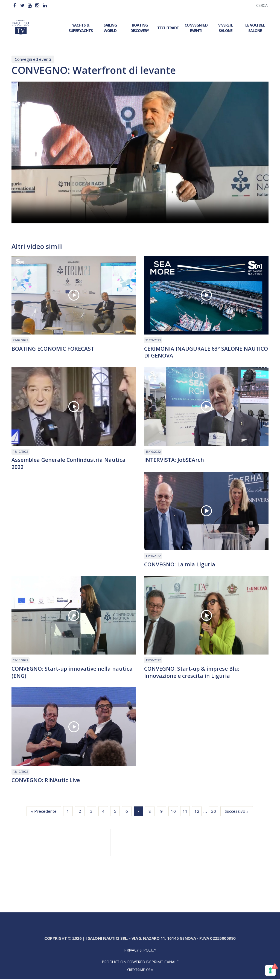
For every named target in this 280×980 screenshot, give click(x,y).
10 (173, 812)
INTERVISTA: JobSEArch (174, 460)
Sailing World (110, 28)
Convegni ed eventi (33, 59)
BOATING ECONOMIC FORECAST (54, 349)
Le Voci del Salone (255, 28)
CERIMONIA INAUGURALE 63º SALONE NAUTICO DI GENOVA (194, 352)
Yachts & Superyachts (81, 28)
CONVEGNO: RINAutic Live (46, 781)
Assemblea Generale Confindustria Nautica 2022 (69, 464)
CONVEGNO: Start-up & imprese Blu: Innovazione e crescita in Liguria (192, 673)
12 (197, 812)
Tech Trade (168, 28)
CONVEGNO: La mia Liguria (180, 565)
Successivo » (237, 812)
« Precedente (44, 812)
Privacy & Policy (140, 951)
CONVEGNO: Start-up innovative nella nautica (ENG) (73, 673)
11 (185, 812)
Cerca (262, 5)
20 (214, 812)
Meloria (147, 971)
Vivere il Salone (226, 28)
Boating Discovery (140, 28)
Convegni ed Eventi (196, 28)
